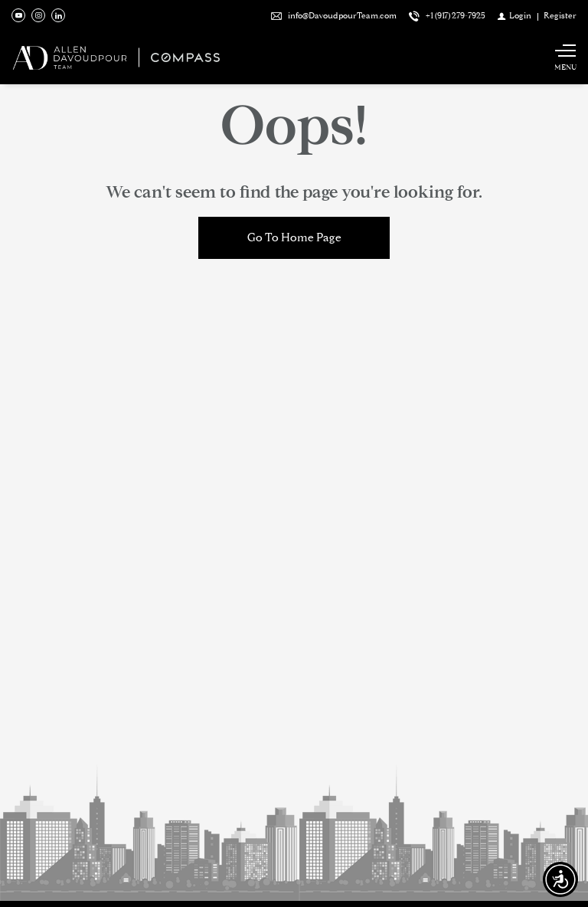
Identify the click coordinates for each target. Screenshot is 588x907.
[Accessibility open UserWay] (560, 879)
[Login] (514, 15)
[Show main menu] (565, 57)
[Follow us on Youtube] (18, 15)
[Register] (560, 15)
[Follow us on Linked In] (58, 15)
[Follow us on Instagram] (38, 15)
